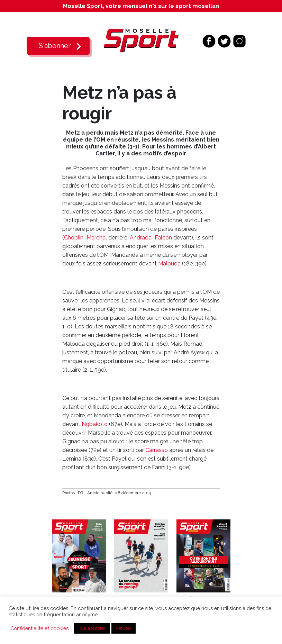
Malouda (169, 264)
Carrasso (157, 450)
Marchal (97, 238)
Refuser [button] (124, 628)
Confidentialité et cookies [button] (39, 628)
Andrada (141, 238)
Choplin (74, 238)
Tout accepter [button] (92, 628)
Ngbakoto (95, 424)
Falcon (163, 238)
